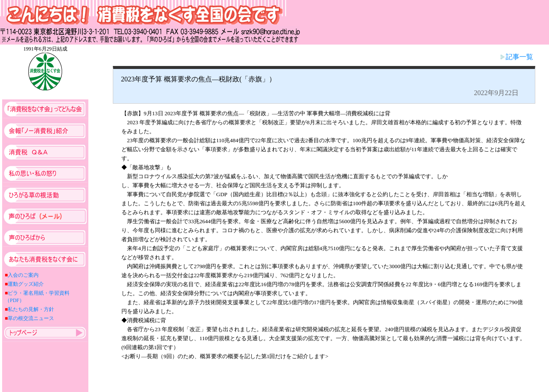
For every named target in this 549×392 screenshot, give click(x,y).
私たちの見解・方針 (31, 309)
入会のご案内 (23, 275)
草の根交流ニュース (31, 318)
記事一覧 (517, 57)
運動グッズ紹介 (26, 284)
